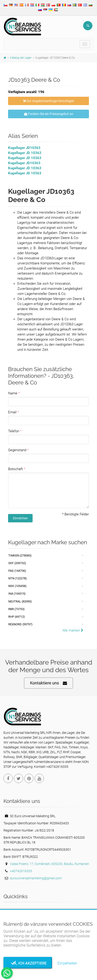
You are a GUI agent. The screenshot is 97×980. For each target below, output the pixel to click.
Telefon (14, 431)
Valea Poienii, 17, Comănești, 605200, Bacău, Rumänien (50, 864)
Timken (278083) (20, 555)
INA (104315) (17, 594)
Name (13, 393)
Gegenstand (17, 450)
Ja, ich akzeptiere (28, 963)
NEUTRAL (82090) (20, 601)
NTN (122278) (18, 578)
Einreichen (20, 518)
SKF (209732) (17, 563)
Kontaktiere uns (48, 683)
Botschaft (15, 469)
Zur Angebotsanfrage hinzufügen (48, 101)
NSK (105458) (17, 586)
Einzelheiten (67, 963)
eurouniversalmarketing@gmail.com (36, 878)
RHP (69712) (17, 617)
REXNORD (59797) (20, 624)
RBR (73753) (17, 609)
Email (12, 412)
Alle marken (73, 630)
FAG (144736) (17, 571)
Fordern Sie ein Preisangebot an (49, 114)
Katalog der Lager (21, 58)
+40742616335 (21, 871)
